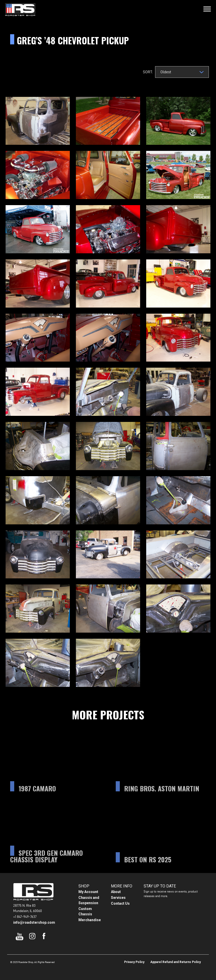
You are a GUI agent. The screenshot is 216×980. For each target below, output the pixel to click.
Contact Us (120, 903)
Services (118, 898)
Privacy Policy (134, 962)
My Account (88, 892)
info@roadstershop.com (34, 922)
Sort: (147, 72)
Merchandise (90, 920)
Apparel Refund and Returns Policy (176, 962)
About (116, 892)
